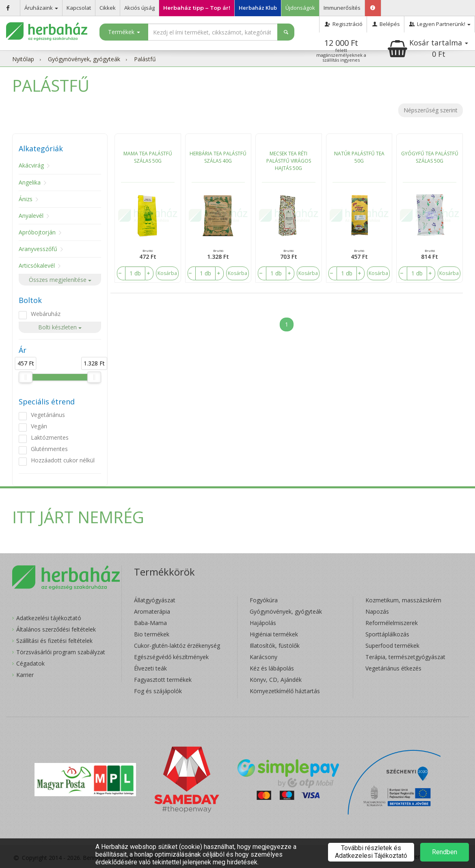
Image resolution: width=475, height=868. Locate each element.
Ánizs (26, 199)
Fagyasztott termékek (163, 680)
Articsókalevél (37, 265)
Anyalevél (31, 216)
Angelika (30, 182)
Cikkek (108, 8)
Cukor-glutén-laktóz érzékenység (177, 646)
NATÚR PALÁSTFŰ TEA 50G (359, 157)
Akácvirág (31, 165)
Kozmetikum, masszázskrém (403, 600)
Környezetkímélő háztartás (285, 691)
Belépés (385, 24)
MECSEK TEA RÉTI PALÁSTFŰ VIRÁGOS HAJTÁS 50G (289, 161)
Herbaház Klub (258, 8)
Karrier (25, 675)
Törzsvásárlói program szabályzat (61, 652)
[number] (135, 273)
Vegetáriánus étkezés (393, 668)
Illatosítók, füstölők (275, 646)
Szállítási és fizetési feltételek (54, 641)
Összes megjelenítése (60, 280)
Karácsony (263, 657)
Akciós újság (139, 8)
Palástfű (145, 59)
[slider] (26, 377)
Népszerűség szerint (431, 110)
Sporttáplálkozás (387, 634)
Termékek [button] (124, 32)
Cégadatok (30, 663)
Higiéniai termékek (274, 634)
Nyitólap (23, 59)
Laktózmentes (50, 437)
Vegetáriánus (48, 415)
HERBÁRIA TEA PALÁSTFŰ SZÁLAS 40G (218, 157)
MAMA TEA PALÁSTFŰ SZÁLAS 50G (148, 157)
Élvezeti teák (150, 668)
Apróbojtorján (37, 232)
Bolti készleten (60, 327)
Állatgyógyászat (155, 600)
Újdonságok (300, 8)
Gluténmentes (49, 449)
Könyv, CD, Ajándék (276, 680)
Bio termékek (152, 634)
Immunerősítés (342, 8)
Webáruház (46, 314)
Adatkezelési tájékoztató (49, 618)
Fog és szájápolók (158, 691)
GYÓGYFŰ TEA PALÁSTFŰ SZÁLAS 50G (430, 157)
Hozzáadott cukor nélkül (63, 460)
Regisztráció (343, 24)
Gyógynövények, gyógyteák (84, 59)
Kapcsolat (79, 8)
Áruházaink (41, 8)
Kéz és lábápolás (272, 668)
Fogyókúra (264, 600)
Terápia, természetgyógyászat (405, 657)
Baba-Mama (150, 623)
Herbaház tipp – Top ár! (197, 8)
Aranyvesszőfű (38, 249)
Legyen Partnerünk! (439, 24)
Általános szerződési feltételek (56, 629)
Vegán (39, 426)
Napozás (377, 611)
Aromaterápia (152, 611)
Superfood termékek (392, 646)
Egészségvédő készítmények (171, 657)
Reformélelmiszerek (392, 623)
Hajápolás (263, 623)
